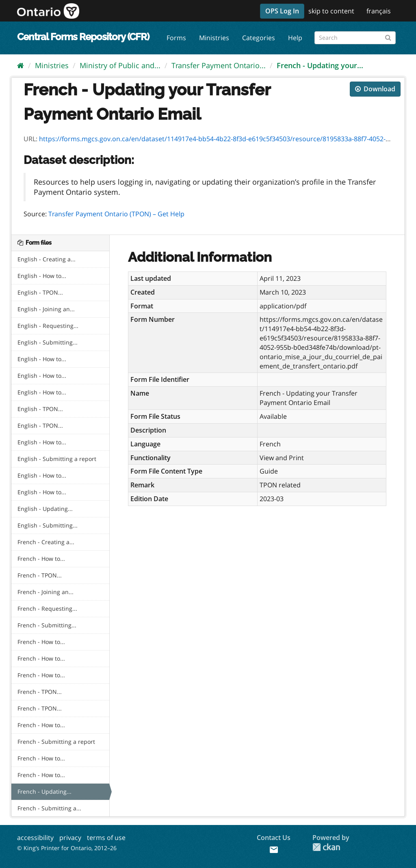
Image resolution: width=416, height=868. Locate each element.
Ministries (214, 38)
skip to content (331, 11)
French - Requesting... (47, 608)
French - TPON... (40, 575)
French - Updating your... (320, 65)
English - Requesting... (48, 326)
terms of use (106, 838)
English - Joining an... (46, 309)
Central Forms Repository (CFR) (83, 37)
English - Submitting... (48, 342)
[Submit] (388, 36)
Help (295, 38)
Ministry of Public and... (120, 65)
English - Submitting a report (57, 459)
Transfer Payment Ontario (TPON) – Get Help (116, 214)
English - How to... (42, 276)
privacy (70, 838)
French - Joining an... (45, 592)
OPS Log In (282, 11)
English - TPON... (40, 292)
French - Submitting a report (56, 742)
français (379, 11)
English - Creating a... (47, 259)
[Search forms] (355, 38)
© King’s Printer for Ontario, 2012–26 (67, 848)
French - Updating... (44, 792)
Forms (176, 38)
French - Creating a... (46, 542)
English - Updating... (45, 509)
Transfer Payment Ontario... (219, 65)
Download (375, 89)
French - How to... (41, 559)
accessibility (35, 838)
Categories (259, 38)
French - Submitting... (47, 625)
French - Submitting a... (49, 808)
